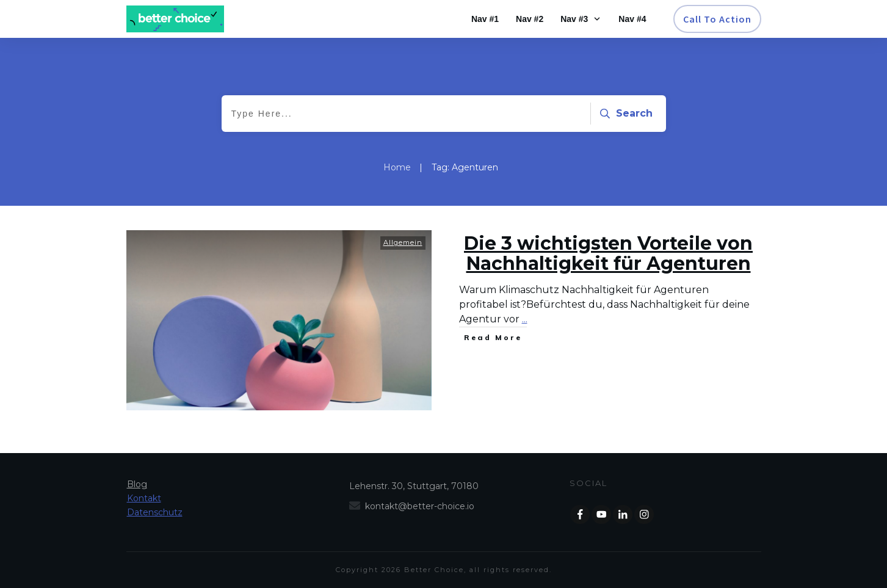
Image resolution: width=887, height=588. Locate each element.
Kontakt (144, 498)
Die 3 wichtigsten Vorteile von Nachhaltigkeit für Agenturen (608, 253)
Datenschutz (155, 512)
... (525, 319)
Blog (137, 484)
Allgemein (403, 242)
